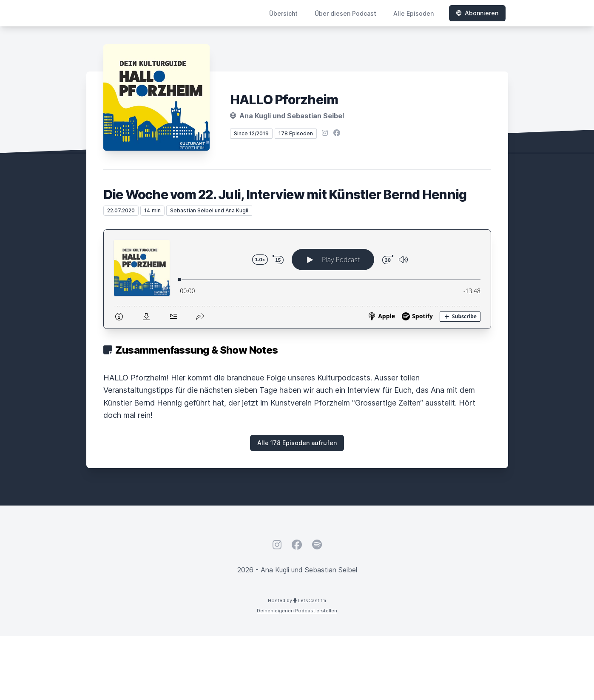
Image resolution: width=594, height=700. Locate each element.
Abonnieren (477, 13)
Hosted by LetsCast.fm (297, 600)
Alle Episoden (414, 13)
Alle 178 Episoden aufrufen (297, 443)
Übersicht (283, 13)
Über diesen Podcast (345, 13)
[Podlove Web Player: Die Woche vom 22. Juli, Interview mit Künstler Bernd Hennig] (297, 279)
